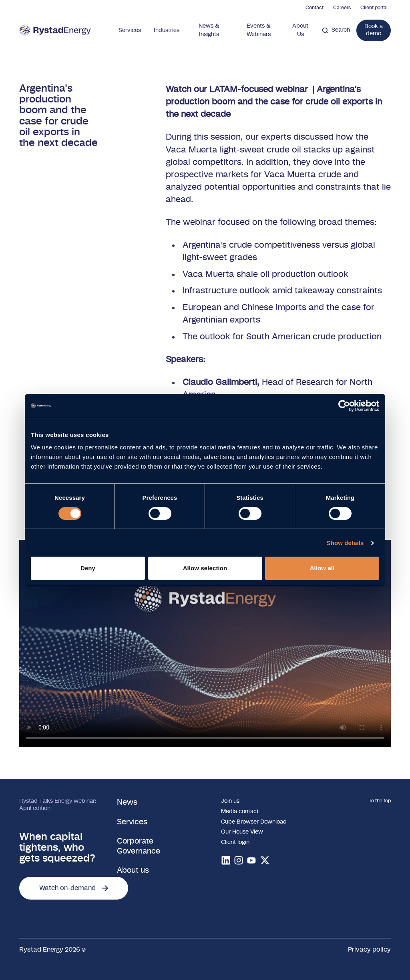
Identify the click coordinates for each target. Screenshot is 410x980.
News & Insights (209, 30)
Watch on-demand (74, 888)
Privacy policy (369, 950)
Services (130, 30)
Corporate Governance (139, 846)
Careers (342, 8)
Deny (88, 568)
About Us (300, 30)
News (127, 803)
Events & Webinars (259, 30)
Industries (167, 30)
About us (133, 871)
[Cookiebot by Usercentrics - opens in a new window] (344, 406)
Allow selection (205, 568)
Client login (235, 842)
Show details (345, 543)
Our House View (242, 832)
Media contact (240, 812)
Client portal (374, 8)
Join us (230, 801)
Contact (315, 8)
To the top (380, 801)
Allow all (322, 568)
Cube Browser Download (254, 822)
